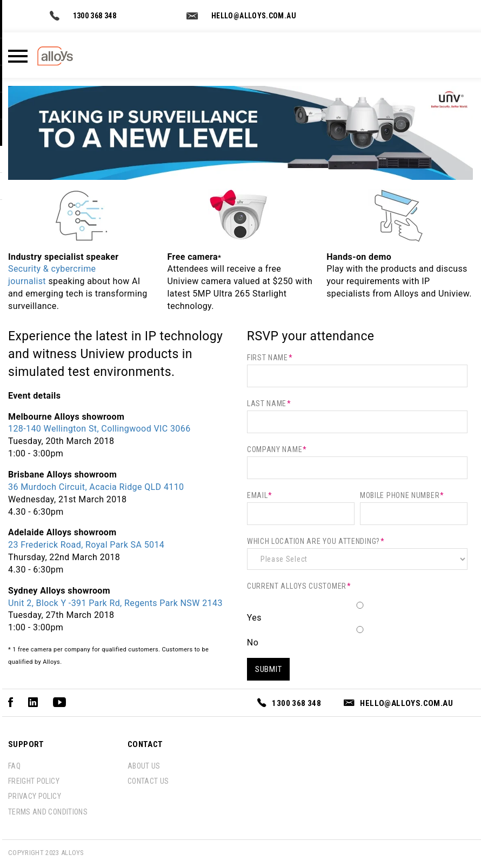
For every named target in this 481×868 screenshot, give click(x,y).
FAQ (14, 766)
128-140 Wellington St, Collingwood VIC (99, 429)
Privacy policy (35, 796)
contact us (148, 781)
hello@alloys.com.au (254, 16)
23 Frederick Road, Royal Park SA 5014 (86, 545)
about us (144, 766)
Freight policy (34, 781)
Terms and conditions (48, 812)
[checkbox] (357, 625)
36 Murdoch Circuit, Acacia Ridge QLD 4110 (96, 487)
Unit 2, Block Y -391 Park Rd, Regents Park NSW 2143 (115, 603)
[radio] (357, 613)
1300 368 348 (95, 16)
